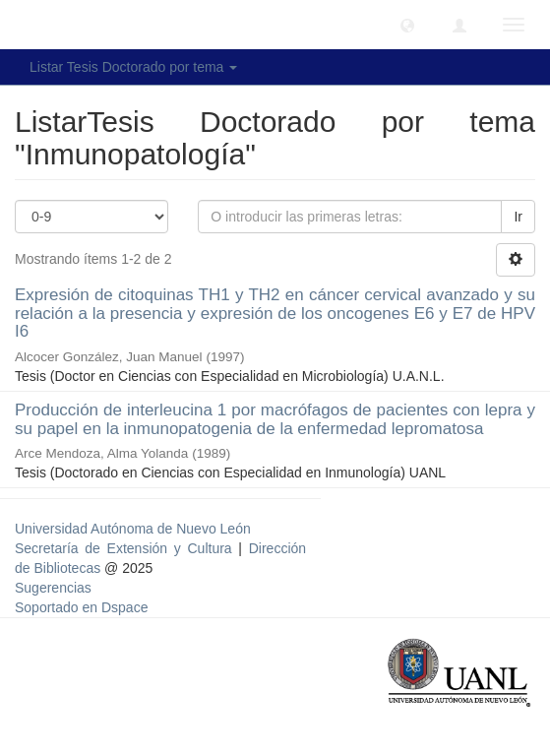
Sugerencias (53, 588)
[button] (407, 25)
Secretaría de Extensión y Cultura (126, 548)
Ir (518, 217)
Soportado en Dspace (81, 607)
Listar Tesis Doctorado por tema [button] (133, 67)
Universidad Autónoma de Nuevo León (133, 529)
